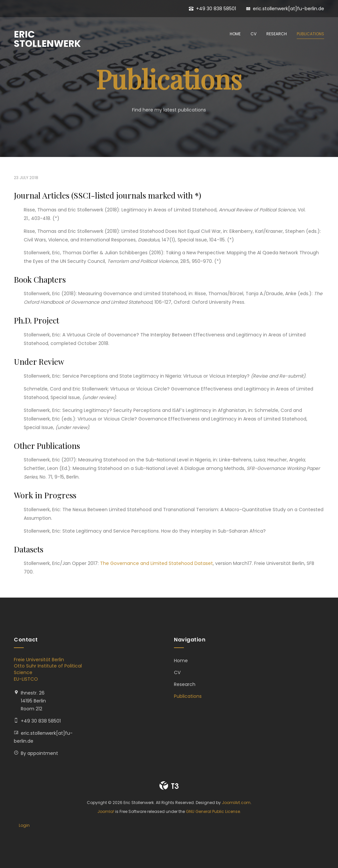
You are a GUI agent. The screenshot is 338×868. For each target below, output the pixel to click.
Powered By (169, 786)
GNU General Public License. (213, 811)
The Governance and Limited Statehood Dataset (156, 563)
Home (235, 34)
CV (253, 34)
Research (277, 34)
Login (24, 825)
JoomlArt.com (236, 803)
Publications (310, 34)
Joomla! (106, 811)
